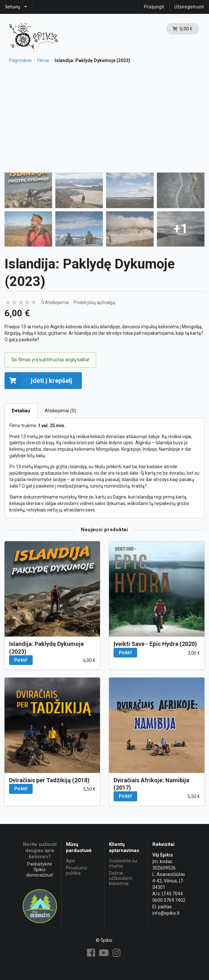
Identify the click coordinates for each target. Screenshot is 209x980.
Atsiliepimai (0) (60, 411)
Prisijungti (154, 7)
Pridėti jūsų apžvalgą (94, 302)
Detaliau (21, 411)
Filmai (43, 60)
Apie (71, 861)
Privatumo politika (77, 870)
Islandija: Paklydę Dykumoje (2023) (46, 648)
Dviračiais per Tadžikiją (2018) (49, 780)
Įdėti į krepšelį (38, 380)
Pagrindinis (20, 60)
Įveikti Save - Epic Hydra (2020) (155, 644)
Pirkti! (21, 660)
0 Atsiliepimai (55, 302)
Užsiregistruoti (189, 7)
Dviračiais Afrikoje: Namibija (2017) (151, 784)
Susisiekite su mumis (123, 863)
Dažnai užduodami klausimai (121, 878)
